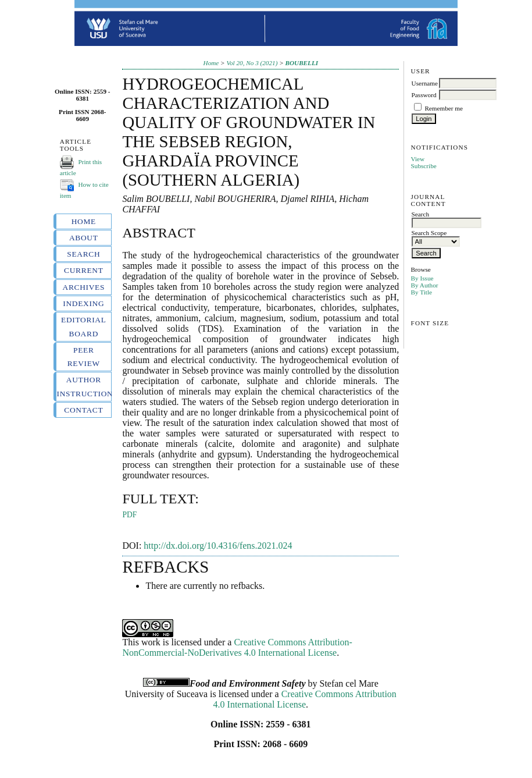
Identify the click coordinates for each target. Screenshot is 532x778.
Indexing (83, 303)
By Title (422, 292)
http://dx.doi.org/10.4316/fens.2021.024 (218, 546)
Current (83, 270)
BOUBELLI (302, 63)
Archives (84, 287)
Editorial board (83, 326)
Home (84, 221)
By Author (425, 285)
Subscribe (424, 166)
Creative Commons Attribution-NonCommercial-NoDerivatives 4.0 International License (237, 647)
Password (424, 95)
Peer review (84, 357)
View (418, 159)
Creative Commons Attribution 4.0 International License (305, 699)
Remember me (444, 108)
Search (83, 254)
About (84, 238)
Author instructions (84, 386)
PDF (129, 515)
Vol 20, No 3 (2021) (252, 63)
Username (425, 83)
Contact (83, 410)
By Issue (422, 278)
